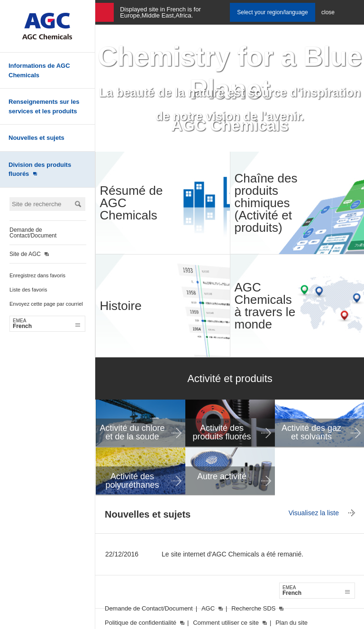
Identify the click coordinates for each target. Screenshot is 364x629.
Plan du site (291, 623)
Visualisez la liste (314, 513)
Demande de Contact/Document (33, 233)
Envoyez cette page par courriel (46, 304)
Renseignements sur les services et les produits (44, 106)
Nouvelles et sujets (36, 138)
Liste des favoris (28, 290)
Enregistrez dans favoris (37, 275)
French (46, 324)
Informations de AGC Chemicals (39, 70)
